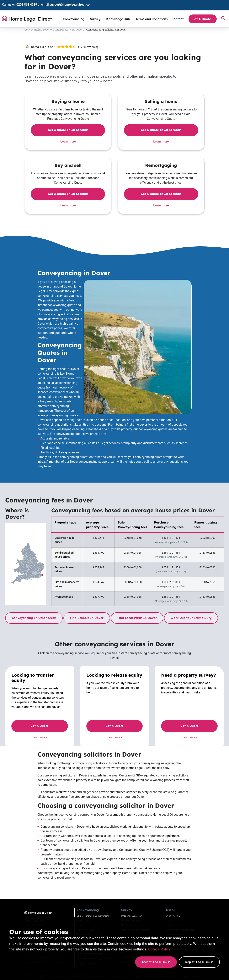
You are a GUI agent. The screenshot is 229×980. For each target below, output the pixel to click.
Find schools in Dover (82, 571)
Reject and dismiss (199, 962)
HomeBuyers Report (144, 883)
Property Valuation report (147, 892)
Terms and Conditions (152, 16)
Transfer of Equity (95, 892)
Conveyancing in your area (100, 897)
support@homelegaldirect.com (69, 3)
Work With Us (189, 878)
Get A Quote (203, 16)
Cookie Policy (159, 949)
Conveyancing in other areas (29, 571)
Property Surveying (144, 878)
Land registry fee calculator (196, 892)
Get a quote (36, 684)
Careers (185, 883)
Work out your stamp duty (186, 571)
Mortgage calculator (192, 897)
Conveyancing (75, 16)
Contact (178, 16)
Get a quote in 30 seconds (59, 133)
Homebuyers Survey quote (148, 915)
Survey (96, 16)
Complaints (187, 901)
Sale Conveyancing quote (99, 916)
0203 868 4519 (25, 3)
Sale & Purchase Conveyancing (102, 878)
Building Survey (142, 888)
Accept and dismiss (156, 962)
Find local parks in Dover (132, 571)
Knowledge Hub (119, 16)
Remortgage (92, 883)
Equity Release (94, 888)
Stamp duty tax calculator (194, 888)
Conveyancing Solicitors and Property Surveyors (36, 31)
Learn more (59, 144)
